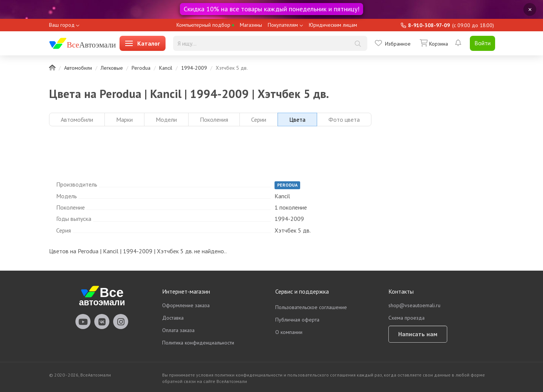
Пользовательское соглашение (311, 307)
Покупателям (283, 25)
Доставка (173, 318)
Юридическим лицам (333, 25)
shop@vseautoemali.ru (414, 305)
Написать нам (418, 334)
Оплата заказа (178, 330)
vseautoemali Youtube (83, 322)
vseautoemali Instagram (121, 322)
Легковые (112, 68)
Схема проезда (406, 318)
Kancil (166, 68)
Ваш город (62, 25)
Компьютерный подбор (205, 25)
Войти (482, 43)
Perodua (141, 68)
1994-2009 (194, 68)
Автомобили (78, 68)
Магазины (251, 25)
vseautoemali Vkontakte (102, 322)
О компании (289, 332)
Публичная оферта (297, 320)
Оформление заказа (186, 305)
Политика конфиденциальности (198, 343)
